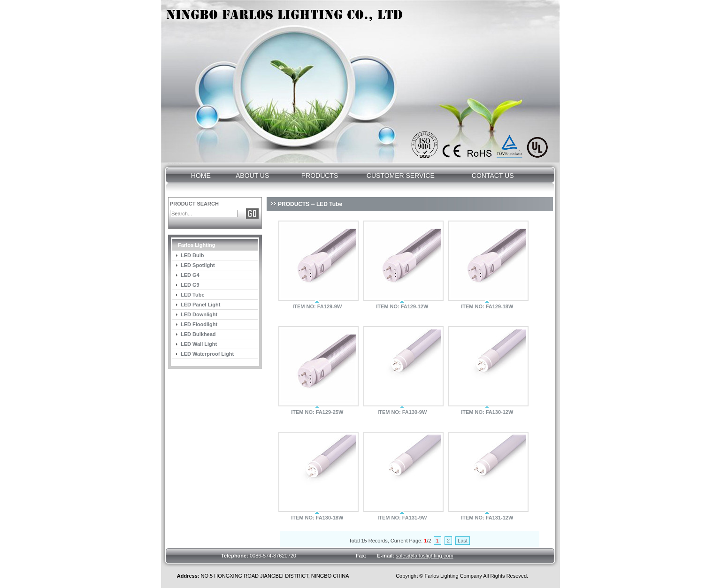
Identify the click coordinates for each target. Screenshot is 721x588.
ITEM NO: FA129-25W (317, 412)
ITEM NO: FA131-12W (487, 518)
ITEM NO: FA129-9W (317, 306)
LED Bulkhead (198, 334)
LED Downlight (199, 314)
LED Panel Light (200, 305)
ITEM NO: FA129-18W (487, 306)
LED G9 (190, 285)
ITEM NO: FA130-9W (402, 412)
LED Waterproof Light (207, 354)
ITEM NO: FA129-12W (402, 306)
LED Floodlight (199, 324)
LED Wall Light (199, 344)
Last (463, 541)
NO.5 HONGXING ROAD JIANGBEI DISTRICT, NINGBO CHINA (263, 576)
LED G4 (190, 275)
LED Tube (193, 295)
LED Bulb (192, 255)
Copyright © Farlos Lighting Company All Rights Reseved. (462, 576)
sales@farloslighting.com (424, 556)
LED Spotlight (198, 265)
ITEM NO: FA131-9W (402, 518)
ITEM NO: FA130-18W (317, 518)
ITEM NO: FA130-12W (487, 412)
